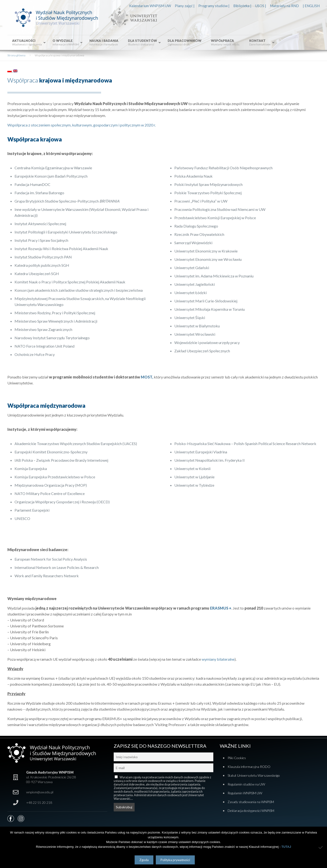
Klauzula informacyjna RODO (249, 767)
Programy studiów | (214, 6)
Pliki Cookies (237, 758)
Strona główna (16, 55)
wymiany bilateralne (218, 659)
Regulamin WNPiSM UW (245, 793)
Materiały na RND (284, 6)
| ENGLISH (311, 6)
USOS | (261, 6)
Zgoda (144, 860)
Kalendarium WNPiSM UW (150, 6)
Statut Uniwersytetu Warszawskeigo (254, 775)
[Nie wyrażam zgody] (321, 847)
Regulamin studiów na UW (246, 784)
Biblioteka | (242, 6)
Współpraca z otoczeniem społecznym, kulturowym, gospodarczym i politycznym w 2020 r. (82, 125)
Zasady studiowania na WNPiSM (251, 802)
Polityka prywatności (175, 860)
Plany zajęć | (185, 6)
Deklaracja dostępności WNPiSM (251, 811)
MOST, (147, 377)
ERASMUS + (221, 608)
